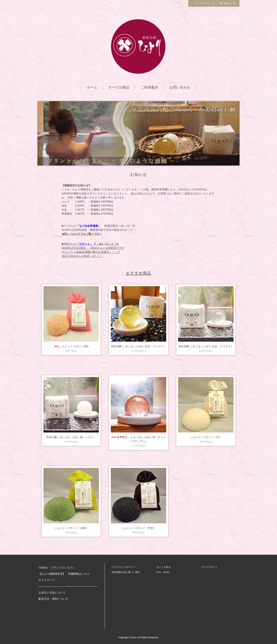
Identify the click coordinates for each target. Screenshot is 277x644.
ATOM (166, 572)
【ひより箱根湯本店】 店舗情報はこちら (65, 574)
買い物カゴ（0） (226, 3)
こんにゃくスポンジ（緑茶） (71, 528)
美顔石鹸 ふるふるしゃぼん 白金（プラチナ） (206, 346)
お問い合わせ (180, 87)
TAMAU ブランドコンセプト (57, 568)
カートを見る (164, 567)
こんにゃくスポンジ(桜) (71, 346)
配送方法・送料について (53, 599)
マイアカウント (201, 3)
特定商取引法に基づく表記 (126, 572)
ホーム (92, 87)
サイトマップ (47, 580)
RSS (159, 572)
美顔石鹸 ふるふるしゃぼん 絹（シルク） (71, 437)
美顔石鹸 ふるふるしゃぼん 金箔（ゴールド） (138, 346)
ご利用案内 (149, 87)
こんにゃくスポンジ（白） (206, 437)
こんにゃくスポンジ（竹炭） (138, 528)
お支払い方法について (52, 593)
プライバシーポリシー (123, 567)
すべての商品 (119, 87)
